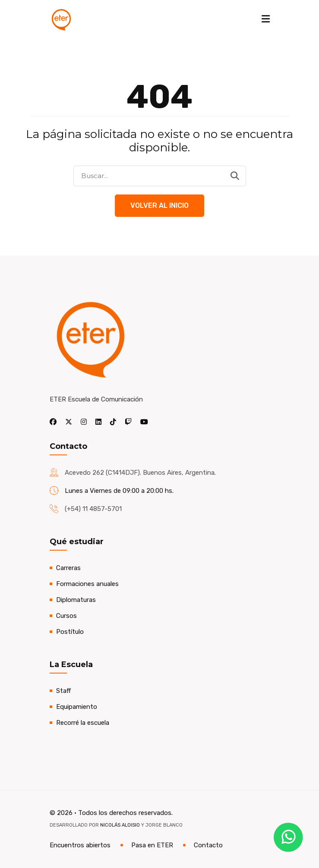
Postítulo (70, 632)
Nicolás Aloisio (120, 825)
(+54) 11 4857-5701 (93, 509)
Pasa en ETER (152, 845)
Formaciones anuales (87, 584)
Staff (63, 691)
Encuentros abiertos (80, 845)
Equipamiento (77, 707)
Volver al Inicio (159, 205)
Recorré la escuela (83, 723)
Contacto (208, 845)
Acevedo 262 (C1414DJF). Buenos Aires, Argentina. (140, 473)
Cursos (66, 616)
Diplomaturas (76, 600)
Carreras (68, 568)
